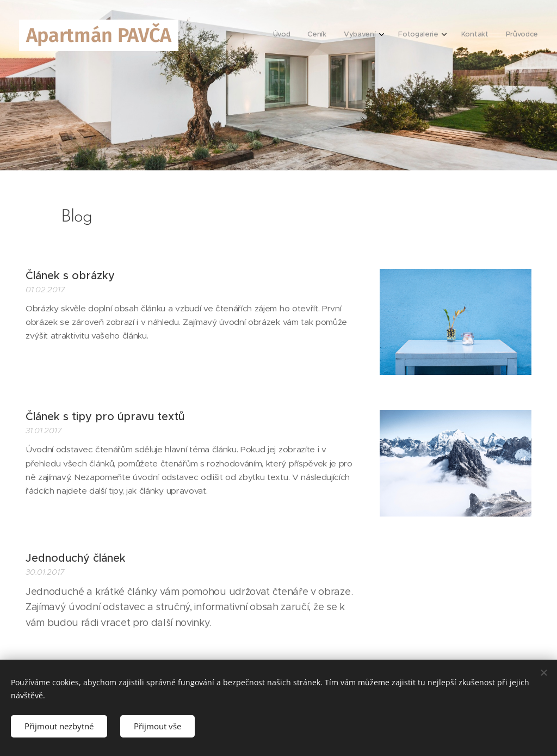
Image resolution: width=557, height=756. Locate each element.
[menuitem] (443, 35)
